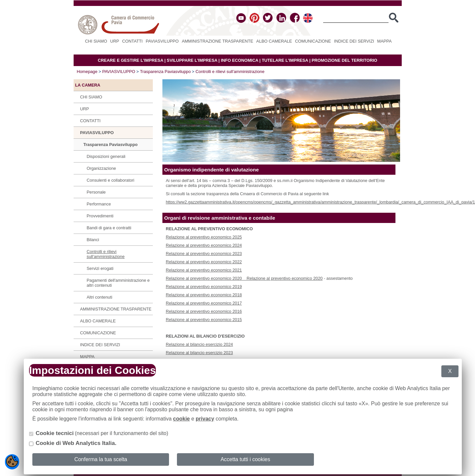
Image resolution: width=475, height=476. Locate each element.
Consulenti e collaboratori (111, 180)
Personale (96, 192)
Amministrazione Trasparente (218, 41)
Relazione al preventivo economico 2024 (204, 245)
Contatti (132, 41)
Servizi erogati (100, 268)
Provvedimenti (100, 216)
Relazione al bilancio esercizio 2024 (199, 344)
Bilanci (93, 240)
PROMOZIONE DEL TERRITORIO (344, 60)
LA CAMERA (88, 85)
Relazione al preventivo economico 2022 (204, 262)
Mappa (385, 41)
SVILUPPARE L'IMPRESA (192, 60)
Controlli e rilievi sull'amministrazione (230, 72)
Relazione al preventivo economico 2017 (204, 303)
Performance (99, 204)
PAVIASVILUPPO (162, 41)
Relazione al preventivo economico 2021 (204, 270)
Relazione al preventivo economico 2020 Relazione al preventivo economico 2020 (244, 278)
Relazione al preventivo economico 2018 (204, 295)
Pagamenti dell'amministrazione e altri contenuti (118, 283)
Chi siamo (96, 41)
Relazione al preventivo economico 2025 (204, 237)
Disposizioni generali (106, 156)
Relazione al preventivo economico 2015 (204, 320)
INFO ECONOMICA (239, 60)
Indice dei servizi (354, 41)
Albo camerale (274, 41)
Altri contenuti (100, 297)
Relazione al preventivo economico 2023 (204, 254)
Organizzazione (102, 168)
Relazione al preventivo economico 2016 (204, 311)
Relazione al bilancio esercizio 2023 (199, 353)
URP (115, 41)
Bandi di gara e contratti (109, 228)
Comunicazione (313, 41)
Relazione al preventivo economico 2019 (204, 287)
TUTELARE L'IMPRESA (285, 60)
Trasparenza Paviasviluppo (165, 72)
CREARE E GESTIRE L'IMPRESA (130, 60)
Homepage (87, 72)
